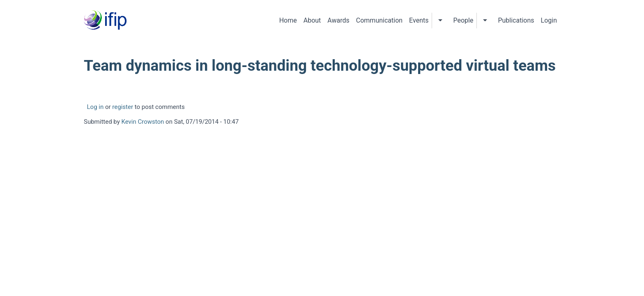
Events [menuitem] (419, 20)
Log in (95, 107)
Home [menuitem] (288, 20)
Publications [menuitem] (516, 20)
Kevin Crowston (143, 122)
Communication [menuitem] (379, 20)
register (123, 107)
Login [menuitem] (549, 20)
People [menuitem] (463, 20)
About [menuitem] (312, 20)
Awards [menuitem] (338, 20)
